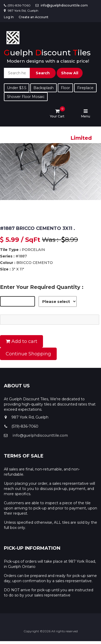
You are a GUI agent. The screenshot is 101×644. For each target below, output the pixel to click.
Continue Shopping (28, 354)
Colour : (8, 263)
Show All (70, 73)
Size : (5, 269)
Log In (9, 17)
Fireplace (85, 88)
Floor (65, 88)
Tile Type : (10, 250)
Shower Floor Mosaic (26, 97)
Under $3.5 (17, 88)
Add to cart (21, 341)
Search (43, 73)
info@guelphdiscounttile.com (64, 5)
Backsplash (44, 88)
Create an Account (34, 17)
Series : (7, 256)
